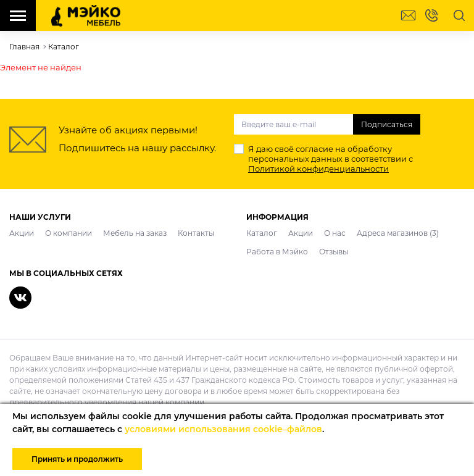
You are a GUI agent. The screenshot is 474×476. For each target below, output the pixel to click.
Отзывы (334, 252)
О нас (335, 233)
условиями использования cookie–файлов (223, 429)
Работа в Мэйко (277, 252)
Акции (22, 233)
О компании (69, 233)
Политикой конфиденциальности (318, 169)
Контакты (196, 233)
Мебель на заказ (135, 233)
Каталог (262, 233)
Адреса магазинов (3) (398, 233)
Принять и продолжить (77, 459)
